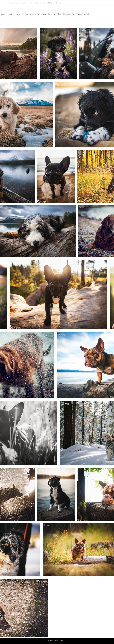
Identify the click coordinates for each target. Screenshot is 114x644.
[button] (14, 3)
